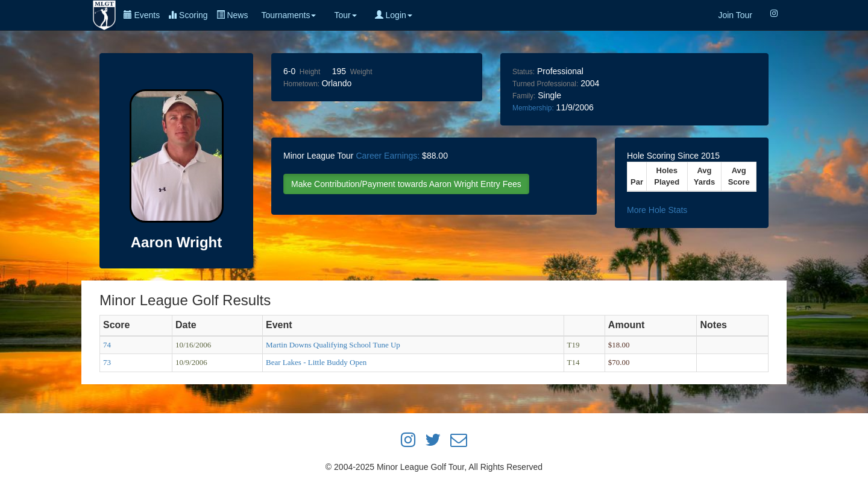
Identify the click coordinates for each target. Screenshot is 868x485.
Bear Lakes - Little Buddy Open (316, 362)
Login (394, 15)
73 (107, 362)
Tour (345, 15)
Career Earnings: (388, 156)
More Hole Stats (657, 210)
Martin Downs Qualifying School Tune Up (333, 345)
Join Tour (735, 15)
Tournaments (288, 15)
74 (107, 345)
